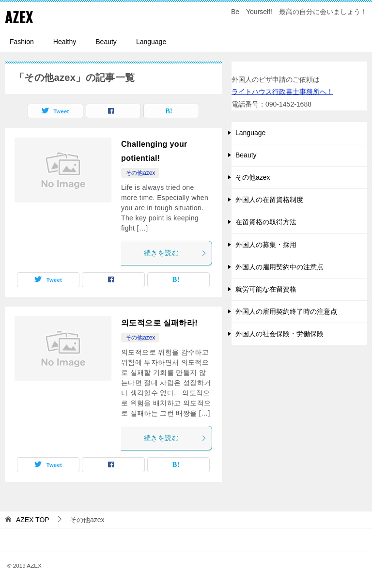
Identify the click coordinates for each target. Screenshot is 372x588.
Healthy (65, 41)
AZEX (19, 17)
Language (151, 41)
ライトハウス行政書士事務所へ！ (282, 91)
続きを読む (175, 252)
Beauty (106, 41)
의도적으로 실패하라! (159, 322)
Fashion (22, 41)
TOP (33, 519)
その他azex (140, 172)
